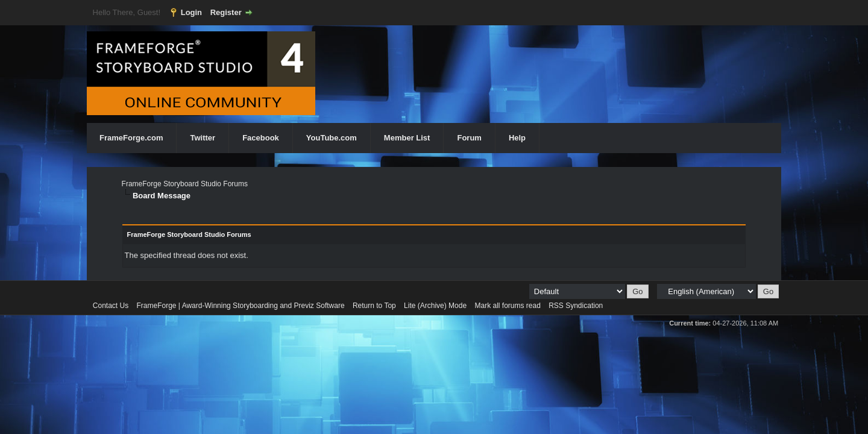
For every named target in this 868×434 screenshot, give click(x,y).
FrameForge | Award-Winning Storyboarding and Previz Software (241, 306)
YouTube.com (332, 138)
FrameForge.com (131, 138)
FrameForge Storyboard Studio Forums (185, 184)
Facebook (261, 138)
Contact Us (111, 306)
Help (517, 138)
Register (226, 12)
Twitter (203, 138)
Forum (469, 138)
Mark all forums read (507, 306)
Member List (407, 138)
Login (191, 12)
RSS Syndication (576, 306)
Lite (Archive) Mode (435, 306)
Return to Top (374, 306)
